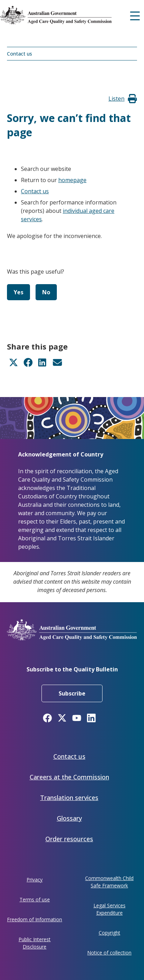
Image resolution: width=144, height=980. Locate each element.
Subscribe (72, 693)
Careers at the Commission (69, 777)
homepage (72, 180)
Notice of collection (109, 953)
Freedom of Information (35, 919)
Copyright (109, 933)
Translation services (69, 798)
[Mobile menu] (135, 15)
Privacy (35, 880)
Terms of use (35, 899)
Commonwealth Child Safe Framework (109, 882)
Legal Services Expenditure (109, 909)
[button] (116, 99)
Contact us (20, 54)
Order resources (69, 839)
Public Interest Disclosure (35, 943)
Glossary (69, 818)
